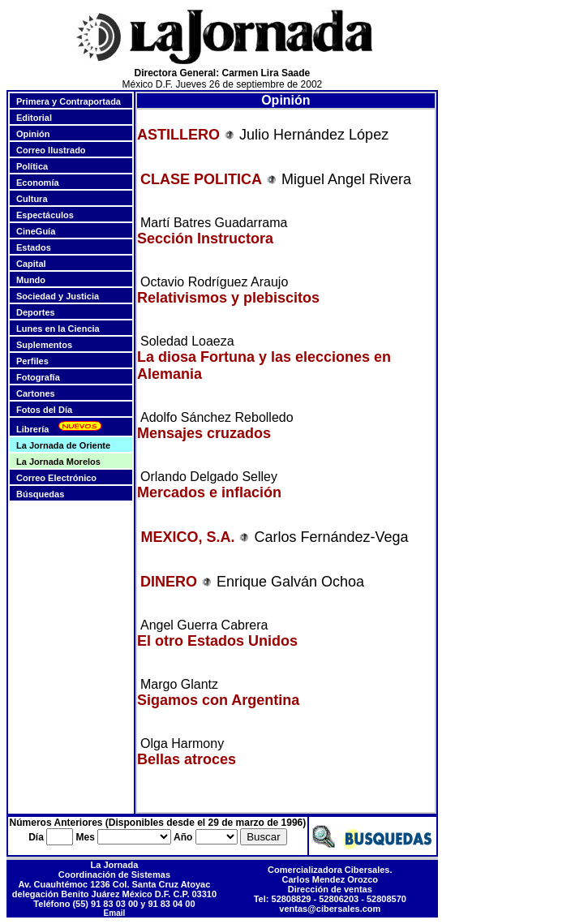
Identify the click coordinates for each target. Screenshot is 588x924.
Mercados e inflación (209, 492)
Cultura (32, 199)
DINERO (171, 582)
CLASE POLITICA (201, 179)
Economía (38, 183)
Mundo (31, 280)
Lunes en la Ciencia (58, 329)
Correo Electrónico (56, 478)
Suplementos (44, 345)
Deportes (36, 312)
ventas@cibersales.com (330, 909)
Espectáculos (45, 215)
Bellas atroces (187, 759)
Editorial (34, 118)
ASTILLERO (178, 135)
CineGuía (36, 231)
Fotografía (38, 377)
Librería (32, 429)
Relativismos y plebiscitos (228, 298)
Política (32, 166)
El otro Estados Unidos (217, 641)
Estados (34, 247)
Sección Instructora (205, 239)
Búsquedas (40, 494)
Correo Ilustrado (51, 150)
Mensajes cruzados (204, 433)
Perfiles (32, 361)
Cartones (36, 393)
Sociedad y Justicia (58, 296)
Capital (31, 264)
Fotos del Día (44, 410)
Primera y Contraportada (69, 101)
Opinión (33, 134)
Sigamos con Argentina (218, 700)
